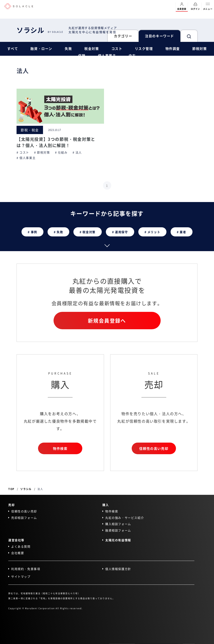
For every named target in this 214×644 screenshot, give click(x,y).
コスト (117, 48)
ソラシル (40, 30)
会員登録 (182, 6)
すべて (13, 48)
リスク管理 (144, 48)
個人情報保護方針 (118, 569)
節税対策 (200, 48)
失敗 (68, 48)
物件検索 (60, 449)
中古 (132, 56)
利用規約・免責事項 (26, 569)
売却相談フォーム (24, 518)
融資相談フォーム (118, 530)
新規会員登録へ (107, 321)
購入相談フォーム (118, 524)
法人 (79, 152)
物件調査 (173, 48)
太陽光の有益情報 (118, 540)
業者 (183, 232)
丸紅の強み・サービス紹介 (125, 518)
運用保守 (121, 232)
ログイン (195, 6)
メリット (154, 232)
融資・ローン (41, 48)
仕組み (63, 152)
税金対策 (92, 48)
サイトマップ (21, 576)
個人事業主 (107, 56)
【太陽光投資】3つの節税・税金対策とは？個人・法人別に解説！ (56, 142)
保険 (82, 56)
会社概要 (18, 553)
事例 (34, 232)
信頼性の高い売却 (154, 449)
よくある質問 (21, 546)
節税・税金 (30, 130)
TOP (11, 489)
